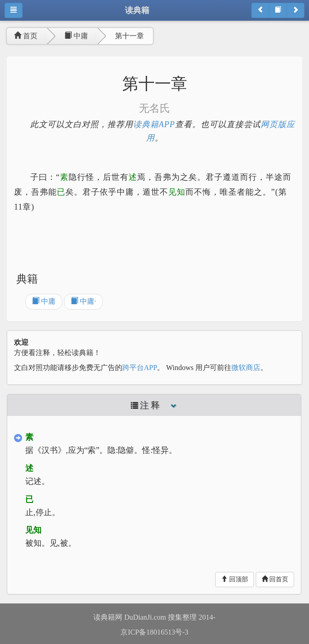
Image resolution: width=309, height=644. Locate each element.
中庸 (76, 36)
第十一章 (129, 36)
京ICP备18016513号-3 (154, 632)
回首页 (275, 579)
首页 (26, 36)
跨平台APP (140, 368)
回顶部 (235, 579)
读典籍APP (154, 124)
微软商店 (246, 368)
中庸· (83, 301)
